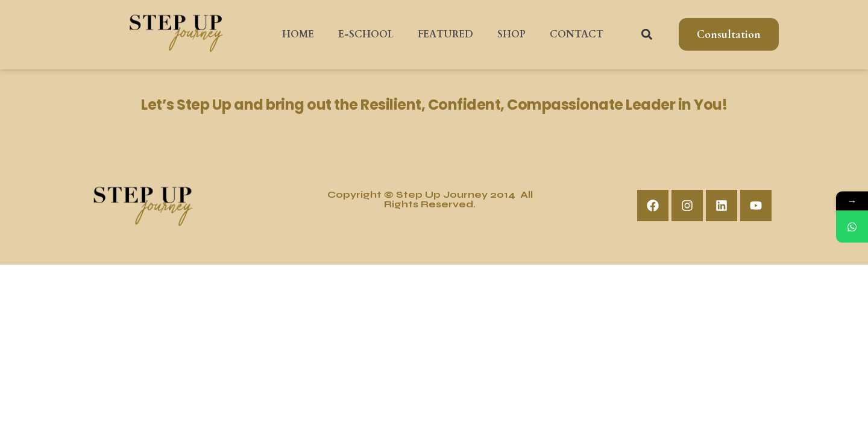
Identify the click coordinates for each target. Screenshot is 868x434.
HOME (298, 34)
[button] (647, 35)
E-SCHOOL (366, 34)
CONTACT (577, 34)
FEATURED (445, 34)
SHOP (511, 34)
